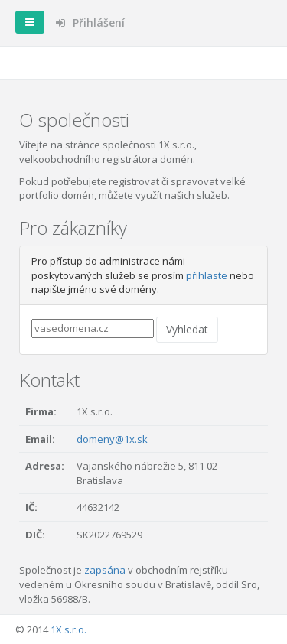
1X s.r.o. (68, 629)
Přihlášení (90, 23)
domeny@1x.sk (112, 439)
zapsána (105, 570)
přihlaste (207, 275)
